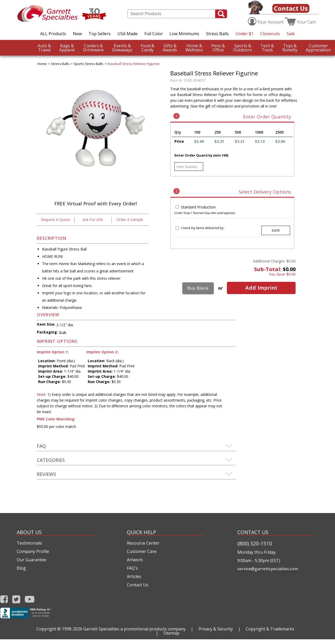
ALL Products (53, 34)
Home (42, 64)
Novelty (290, 48)
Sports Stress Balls (89, 64)
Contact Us (291, 8)
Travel (44, 48)
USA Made (128, 34)
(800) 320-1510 (255, 543)
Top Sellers (100, 34)
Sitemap (171, 633)
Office (218, 48)
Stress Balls (217, 34)
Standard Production (198, 207)
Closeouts (270, 34)
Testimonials (29, 543)
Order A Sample (130, 220)
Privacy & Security (216, 629)
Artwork (135, 560)
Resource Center (143, 543)
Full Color (154, 34)
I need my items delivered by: (203, 228)
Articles (134, 576)
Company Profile (33, 551)
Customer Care (142, 551)
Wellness (194, 48)
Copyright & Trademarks (270, 629)
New (77, 34)
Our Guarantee (31, 560)
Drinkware (93, 48)
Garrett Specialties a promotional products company (134, 629)
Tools (267, 48)
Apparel (67, 48)
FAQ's (132, 568)
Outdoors (243, 48)
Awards (170, 48)
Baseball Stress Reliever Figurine (134, 64)
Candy (148, 48)
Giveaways (122, 48)
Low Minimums (184, 34)
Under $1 (245, 34)
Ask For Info (93, 220)
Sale (291, 34)
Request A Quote (55, 220)
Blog (21, 568)
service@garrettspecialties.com (268, 569)
